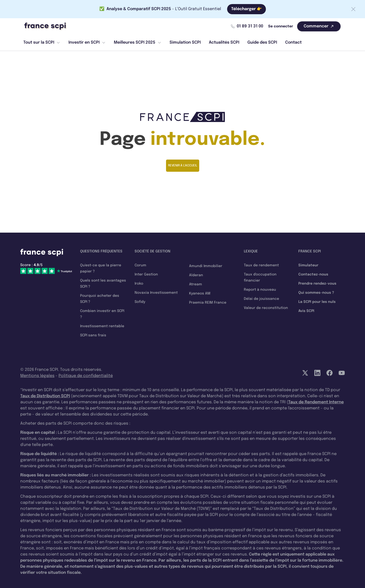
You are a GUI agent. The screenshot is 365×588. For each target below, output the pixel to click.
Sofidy (140, 302)
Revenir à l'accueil (183, 166)
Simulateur (308, 265)
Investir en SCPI (87, 42)
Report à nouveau (260, 290)
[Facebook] (330, 373)
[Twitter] (305, 373)
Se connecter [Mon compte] (281, 26)
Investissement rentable (102, 326)
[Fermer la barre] (353, 9)
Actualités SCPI (224, 42)
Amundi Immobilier (206, 266)
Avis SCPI (306, 311)
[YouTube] (342, 373)
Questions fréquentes (101, 251)
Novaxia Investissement (156, 293)
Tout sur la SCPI (42, 42)
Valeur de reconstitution (266, 308)
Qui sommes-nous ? (316, 293)
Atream (196, 284)
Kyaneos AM (200, 293)
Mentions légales (37, 376)
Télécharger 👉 (247, 9)
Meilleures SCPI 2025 (138, 42)
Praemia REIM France (208, 303)
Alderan (196, 275)
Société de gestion (152, 251)
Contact (293, 42)
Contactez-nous (313, 274)
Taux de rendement (261, 265)
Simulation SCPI (185, 42)
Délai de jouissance (261, 299)
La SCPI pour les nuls (317, 302)
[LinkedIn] (317, 373)
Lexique (251, 251)
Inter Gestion (146, 274)
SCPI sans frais (93, 335)
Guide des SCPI (262, 42)
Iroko (139, 284)
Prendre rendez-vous (317, 284)
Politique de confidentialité (86, 376)
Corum (140, 265)
